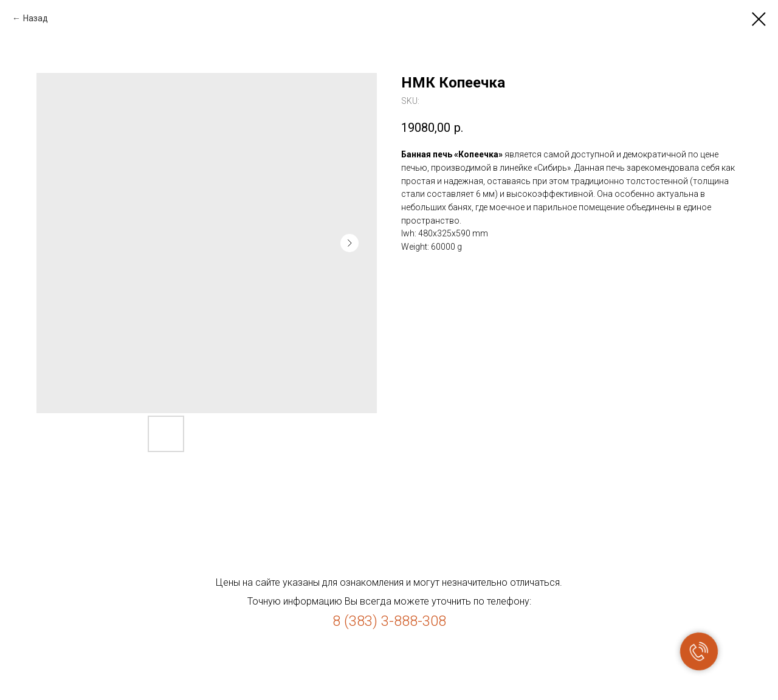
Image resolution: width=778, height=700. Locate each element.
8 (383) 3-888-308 (389, 621)
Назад (36, 18)
